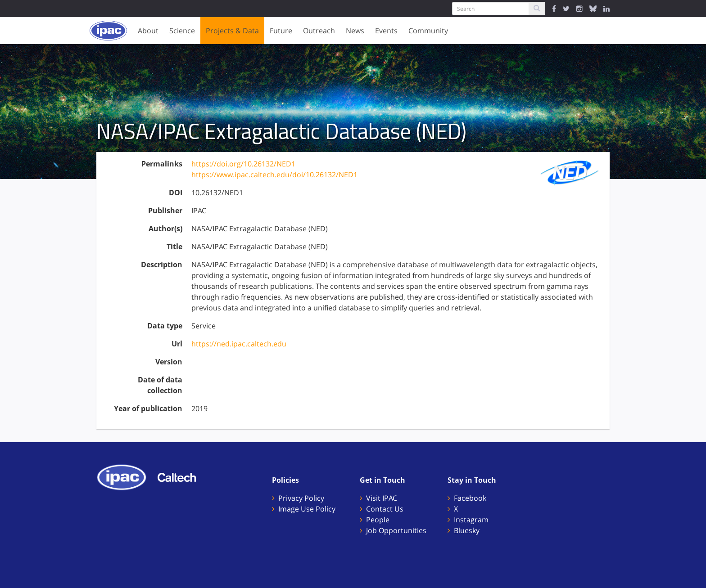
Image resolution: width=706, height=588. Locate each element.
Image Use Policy (307, 509)
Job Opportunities (396, 530)
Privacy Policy (301, 498)
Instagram (471, 520)
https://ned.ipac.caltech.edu (239, 344)
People (378, 520)
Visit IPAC (382, 498)
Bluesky (467, 530)
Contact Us (385, 509)
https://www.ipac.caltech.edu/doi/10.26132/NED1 (274, 175)
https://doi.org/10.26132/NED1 (243, 164)
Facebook (470, 498)
